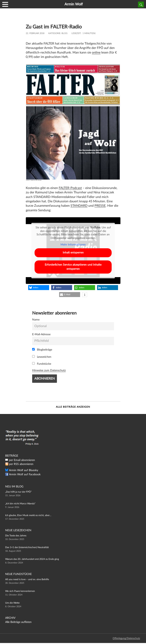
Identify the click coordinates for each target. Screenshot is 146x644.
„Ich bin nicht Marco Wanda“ (20, 504)
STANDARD (79, 206)
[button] (39, 288)
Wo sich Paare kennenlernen (20, 591)
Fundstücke (42, 364)
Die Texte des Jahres (16, 536)
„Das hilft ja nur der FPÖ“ (18, 492)
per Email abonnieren (22, 460)
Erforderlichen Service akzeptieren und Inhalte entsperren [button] (73, 267)
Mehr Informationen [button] (73, 245)
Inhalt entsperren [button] (73, 253)
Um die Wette (12, 603)
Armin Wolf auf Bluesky (24, 470)
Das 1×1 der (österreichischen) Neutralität (27, 547)
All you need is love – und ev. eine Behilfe (27, 579)
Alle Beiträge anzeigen (73, 407)
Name (36, 320)
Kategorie (54, 33)
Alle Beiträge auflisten (18, 622)
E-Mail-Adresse (41, 334)
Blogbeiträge (42, 350)
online (96, 53)
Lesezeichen (42, 357)
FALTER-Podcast (70, 188)
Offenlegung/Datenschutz (126, 638)
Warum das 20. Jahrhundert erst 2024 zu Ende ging (32, 559)
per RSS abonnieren (21, 464)
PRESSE (100, 206)
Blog (65, 33)
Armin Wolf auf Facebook (25, 474)
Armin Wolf (74, 4)
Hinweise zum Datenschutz (49, 370)
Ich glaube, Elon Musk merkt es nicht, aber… (28, 515)
